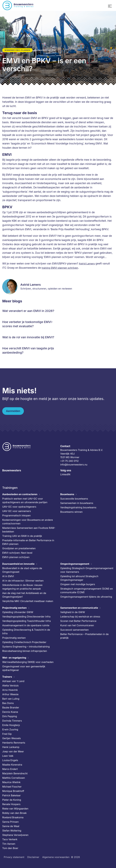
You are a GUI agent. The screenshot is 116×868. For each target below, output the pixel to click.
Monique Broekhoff (13, 791)
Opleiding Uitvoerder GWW (18, 612)
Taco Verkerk (10, 839)
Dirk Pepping (10, 716)
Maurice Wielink (11, 782)
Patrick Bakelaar (11, 795)
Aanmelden (13, 411)
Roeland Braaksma (13, 817)
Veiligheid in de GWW (73, 612)
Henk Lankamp (11, 747)
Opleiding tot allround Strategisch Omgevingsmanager (79, 578)
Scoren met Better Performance (78, 621)
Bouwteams (67, 494)
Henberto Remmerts (14, 743)
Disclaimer (33, 857)
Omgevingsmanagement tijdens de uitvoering (86, 597)
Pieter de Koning (12, 800)
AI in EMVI (8, 576)
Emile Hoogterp (11, 725)
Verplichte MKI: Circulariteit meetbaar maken (28, 601)
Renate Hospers (11, 804)
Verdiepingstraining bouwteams (78, 507)
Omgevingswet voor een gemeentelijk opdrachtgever (24, 668)
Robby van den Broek (14, 813)
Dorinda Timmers (12, 721)
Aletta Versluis (10, 686)
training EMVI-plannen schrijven (60, 268)
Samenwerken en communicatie (79, 608)
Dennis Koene (10, 712)
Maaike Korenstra (12, 765)
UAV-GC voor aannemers (17, 511)
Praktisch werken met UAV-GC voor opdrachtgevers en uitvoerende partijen (25, 500)
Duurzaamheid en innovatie (18, 564)
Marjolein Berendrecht (15, 773)
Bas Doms (8, 703)
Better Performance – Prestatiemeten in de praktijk (84, 636)
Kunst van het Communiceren (77, 625)
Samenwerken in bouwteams (77, 503)
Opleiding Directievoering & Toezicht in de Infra (26, 632)
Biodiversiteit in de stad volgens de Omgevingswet (22, 570)
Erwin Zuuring (10, 729)
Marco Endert (10, 769)
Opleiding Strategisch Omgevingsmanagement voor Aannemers (87, 570)
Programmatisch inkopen (16, 515)
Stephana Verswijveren (15, 835)
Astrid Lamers (87, 264)
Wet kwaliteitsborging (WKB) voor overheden (28, 662)
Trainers (7, 677)
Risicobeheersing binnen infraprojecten (25, 651)
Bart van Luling (11, 699)
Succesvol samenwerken (74, 630)
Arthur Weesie (10, 694)
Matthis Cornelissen (14, 778)
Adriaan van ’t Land (13, 681)
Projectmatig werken (14, 608)
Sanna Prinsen (10, 822)
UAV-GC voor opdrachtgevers (19, 507)
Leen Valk (8, 756)
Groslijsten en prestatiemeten (19, 548)
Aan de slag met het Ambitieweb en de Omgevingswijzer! (24, 595)
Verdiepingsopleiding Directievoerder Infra (26, 617)
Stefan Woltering (12, 831)
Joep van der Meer (13, 751)
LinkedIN (65, 474)
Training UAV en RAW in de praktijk (22, 536)
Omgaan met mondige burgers (78, 584)
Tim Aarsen (9, 844)
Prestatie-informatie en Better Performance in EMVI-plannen (28, 542)
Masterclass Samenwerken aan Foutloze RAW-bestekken (29, 530)
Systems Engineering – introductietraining (26, 647)
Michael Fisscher (12, 787)
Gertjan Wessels (12, 738)
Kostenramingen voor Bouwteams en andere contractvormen (28, 522)
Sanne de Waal (11, 826)
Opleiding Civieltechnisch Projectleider (24, 642)
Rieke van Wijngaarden (15, 809)
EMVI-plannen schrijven (16, 557)
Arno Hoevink (10, 690)
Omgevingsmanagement (75, 564)
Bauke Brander (11, 707)
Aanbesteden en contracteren (20, 494)
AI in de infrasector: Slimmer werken (23, 581)
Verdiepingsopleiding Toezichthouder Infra (27, 621)
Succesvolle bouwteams (74, 499)
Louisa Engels (10, 760)
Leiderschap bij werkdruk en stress (80, 617)
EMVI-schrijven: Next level (17, 553)
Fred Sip (7, 734)
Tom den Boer (10, 848)
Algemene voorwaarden (56, 857)
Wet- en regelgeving (14, 658)
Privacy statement (14, 857)
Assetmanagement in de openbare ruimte (26, 625)
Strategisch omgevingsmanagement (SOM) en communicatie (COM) (87, 590)
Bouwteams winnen (71, 512)
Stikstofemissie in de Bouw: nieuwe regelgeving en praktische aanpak (22, 587)
